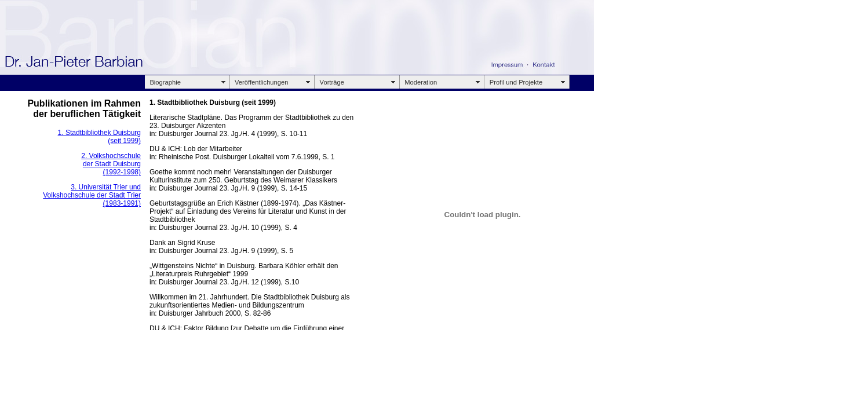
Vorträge (332, 82)
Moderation (421, 82)
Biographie (165, 82)
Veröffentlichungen (261, 82)
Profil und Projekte (516, 82)
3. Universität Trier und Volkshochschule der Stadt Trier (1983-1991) (92, 195)
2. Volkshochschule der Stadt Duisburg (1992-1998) (111, 164)
